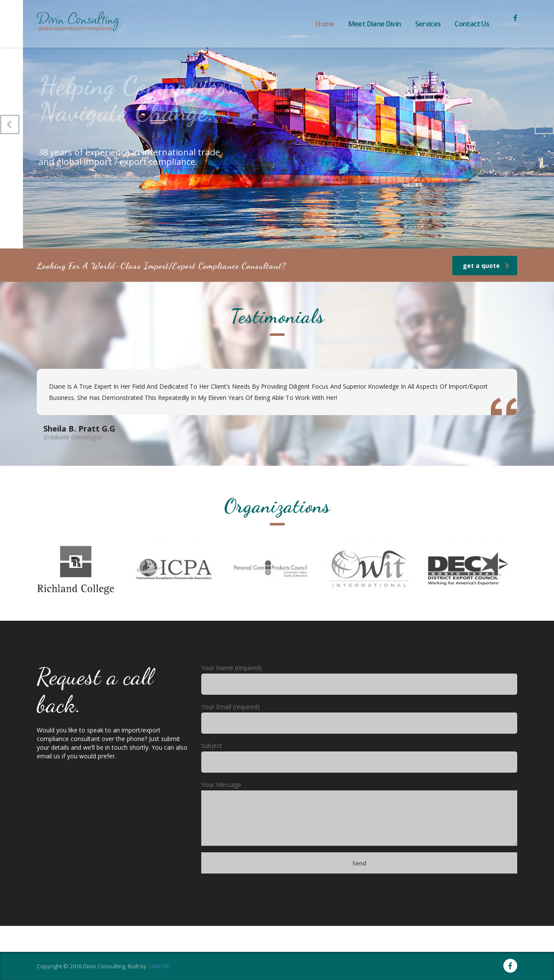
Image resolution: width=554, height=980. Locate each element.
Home (325, 24)
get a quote (486, 266)
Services (428, 24)
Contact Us (472, 24)
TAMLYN (158, 966)
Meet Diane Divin (375, 24)
